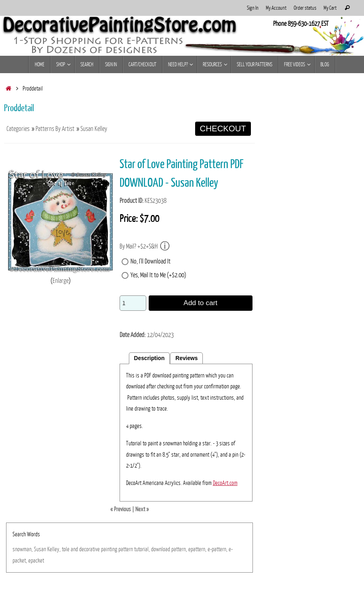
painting (109, 549)
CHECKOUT (223, 129)
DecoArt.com (225, 483)
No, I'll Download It (150, 261)
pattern (126, 549)
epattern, (197, 549)
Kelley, (54, 549)
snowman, (23, 549)
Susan (40, 549)
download (161, 549)
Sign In (253, 8)
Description (149, 358)
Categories (18, 129)
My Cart (330, 8)
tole (66, 549)
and (74, 549)
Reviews (186, 358)
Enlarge (61, 281)
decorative (89, 549)
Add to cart (200, 303)
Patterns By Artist (55, 129)
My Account (276, 8)
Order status (305, 8)
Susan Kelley (94, 129)
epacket (36, 561)
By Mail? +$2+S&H (145, 246)
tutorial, (142, 549)
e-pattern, (218, 549)
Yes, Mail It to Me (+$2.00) (158, 275)
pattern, (179, 549)
